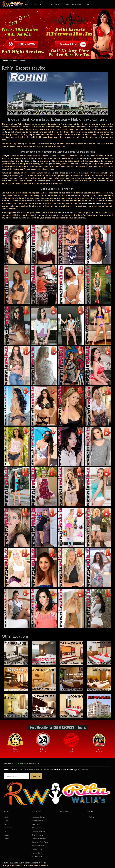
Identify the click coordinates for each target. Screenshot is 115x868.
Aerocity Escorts (38, 821)
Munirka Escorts (37, 857)
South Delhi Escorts (39, 839)
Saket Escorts (37, 824)
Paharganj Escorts (38, 828)
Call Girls (7, 824)
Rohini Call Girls (66, 213)
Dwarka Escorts (37, 835)
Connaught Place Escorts (40, 842)
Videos (66, 4)
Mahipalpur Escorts (38, 817)
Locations (76, 4)
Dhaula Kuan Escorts (39, 831)
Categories (56, 4)
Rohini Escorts (37, 849)
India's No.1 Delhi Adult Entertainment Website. (24, 863)
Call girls (45, 4)
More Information (82, 770)
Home (27, 4)
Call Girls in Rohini (30, 161)
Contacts (87, 4)
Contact (7, 839)
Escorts (35, 4)
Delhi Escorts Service (92, 203)
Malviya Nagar (37, 853)
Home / (5, 60)
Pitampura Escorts (38, 846)
